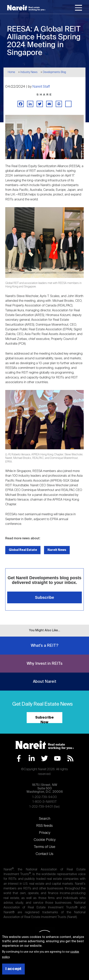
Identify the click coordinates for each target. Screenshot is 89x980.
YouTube (57, 758)
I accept (13, 969)
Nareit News (57, 550)
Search (45, 819)
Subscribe (45, 597)
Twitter (44, 758)
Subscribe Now (44, 719)
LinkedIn (32, 758)
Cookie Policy (45, 840)
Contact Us (44, 854)
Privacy (45, 833)
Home (11, 72)
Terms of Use (45, 847)
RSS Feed (70, 758)
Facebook (19, 758)
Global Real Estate (23, 550)
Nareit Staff (41, 87)
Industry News (29, 72)
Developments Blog (54, 72)
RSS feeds (44, 826)
